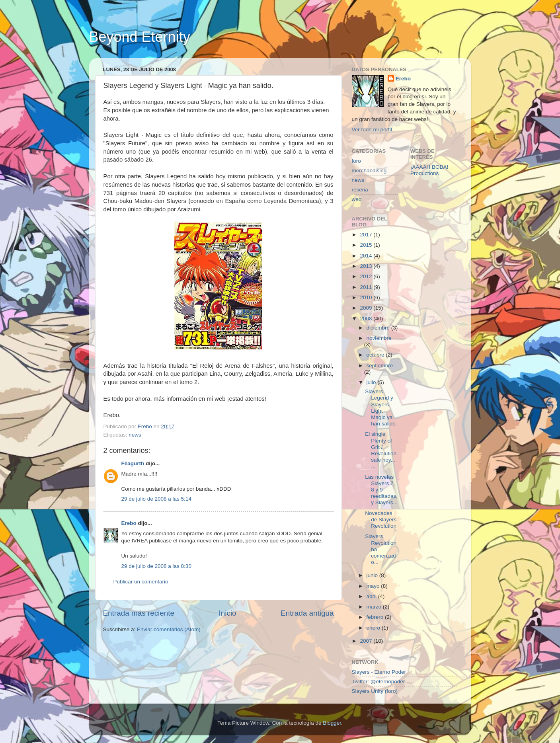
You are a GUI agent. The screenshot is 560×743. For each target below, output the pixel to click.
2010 (367, 297)
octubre (376, 355)
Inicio (228, 613)
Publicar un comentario (141, 582)
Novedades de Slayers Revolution (381, 520)
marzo (375, 607)
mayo (374, 586)
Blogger (332, 723)
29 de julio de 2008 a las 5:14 (156, 499)
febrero (376, 617)
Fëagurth (133, 463)
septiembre (380, 366)
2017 (367, 235)
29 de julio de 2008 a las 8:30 (156, 566)
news (135, 435)
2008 (367, 319)
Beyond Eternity (140, 37)
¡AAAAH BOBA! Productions (429, 170)
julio (372, 382)
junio (373, 575)
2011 (367, 287)
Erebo (129, 523)
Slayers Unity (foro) (375, 691)
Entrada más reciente (139, 613)
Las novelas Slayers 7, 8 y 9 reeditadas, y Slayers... (381, 490)
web (357, 199)
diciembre (379, 328)
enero (374, 628)
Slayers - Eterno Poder (379, 672)
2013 (367, 266)
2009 (367, 308)
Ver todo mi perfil (372, 130)
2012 (367, 276)
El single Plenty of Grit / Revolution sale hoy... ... (381, 450)
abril (372, 596)
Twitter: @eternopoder (379, 682)
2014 (367, 256)
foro (356, 161)
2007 (367, 641)
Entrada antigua (307, 613)
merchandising (369, 171)
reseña (360, 190)
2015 (367, 245)
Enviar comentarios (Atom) (169, 629)
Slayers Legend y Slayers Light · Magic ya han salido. (381, 408)
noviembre (379, 338)
